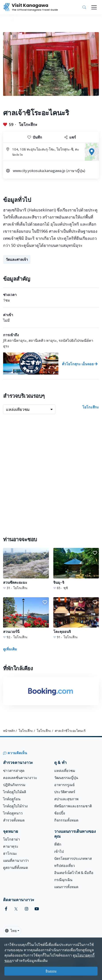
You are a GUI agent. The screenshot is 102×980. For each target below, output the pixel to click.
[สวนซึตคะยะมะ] (26, 569)
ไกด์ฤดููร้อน (12, 799)
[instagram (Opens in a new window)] (27, 909)
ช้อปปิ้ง (60, 813)
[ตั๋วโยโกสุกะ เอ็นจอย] (51, 363)
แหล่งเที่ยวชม (65, 771)
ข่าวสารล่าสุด (14, 771)
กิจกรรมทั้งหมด (66, 820)
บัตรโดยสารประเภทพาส (73, 858)
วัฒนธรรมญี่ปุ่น (66, 778)
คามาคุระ (11, 846)
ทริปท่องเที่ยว (64, 866)
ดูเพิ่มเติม (10, 649)
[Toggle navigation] (94, 7)
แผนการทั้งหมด (66, 887)
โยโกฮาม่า (12, 839)
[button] (45, 553)
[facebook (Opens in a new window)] (6, 909)
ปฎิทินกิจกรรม (14, 785)
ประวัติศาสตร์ (65, 792)
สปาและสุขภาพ (66, 799)
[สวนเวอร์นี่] (26, 618)
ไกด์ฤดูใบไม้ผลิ (15, 792)
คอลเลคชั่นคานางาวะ (20, 778)
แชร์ (70, 137)
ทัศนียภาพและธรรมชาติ (73, 806)
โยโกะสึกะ (28, 124)
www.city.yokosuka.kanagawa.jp (39, 171)
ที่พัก (58, 844)
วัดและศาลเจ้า (17, 259)
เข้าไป (59, 851)
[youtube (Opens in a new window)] (37, 909)
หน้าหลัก (9, 731)
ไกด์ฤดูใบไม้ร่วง (15, 806)
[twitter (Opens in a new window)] (16, 909)
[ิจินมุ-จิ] (76, 569)
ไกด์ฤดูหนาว (13, 813)
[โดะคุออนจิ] (76, 618)
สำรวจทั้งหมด (14, 820)
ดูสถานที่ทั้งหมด (15, 868)
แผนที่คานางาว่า (16, 860)
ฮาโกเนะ (10, 853)
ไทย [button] (11, 931)
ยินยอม (51, 971)
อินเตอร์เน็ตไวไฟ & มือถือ (74, 873)
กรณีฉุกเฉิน (63, 880)
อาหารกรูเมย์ (64, 785)
